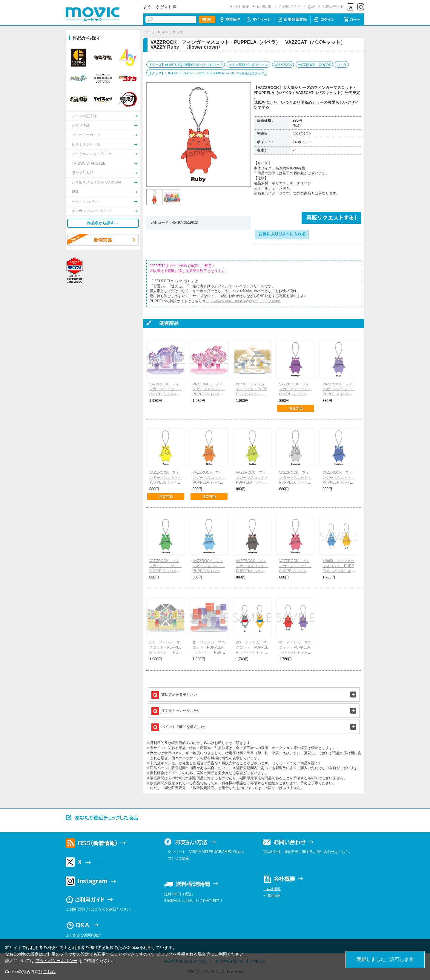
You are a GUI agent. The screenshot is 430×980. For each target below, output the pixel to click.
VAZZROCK (283, 65)
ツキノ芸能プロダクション (248, 65)
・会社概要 (272, 889)
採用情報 (264, 7)
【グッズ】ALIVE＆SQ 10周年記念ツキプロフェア (186, 65)
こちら (49, 972)
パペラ (342, 65)
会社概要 (242, 7)
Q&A (311, 7)
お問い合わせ (333, 7)
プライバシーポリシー (56, 961)
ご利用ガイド (289, 7)
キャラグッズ (172, 32)
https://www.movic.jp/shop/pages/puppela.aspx (243, 301)
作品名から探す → (103, 223)
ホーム (150, 32)
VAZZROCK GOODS (314, 65)
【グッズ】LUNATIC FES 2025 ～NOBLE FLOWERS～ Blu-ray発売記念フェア (206, 73)
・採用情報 (272, 896)
